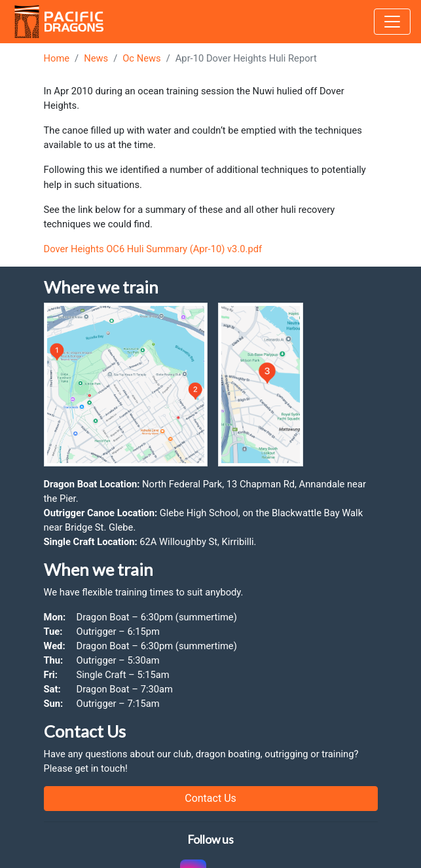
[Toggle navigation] (392, 22)
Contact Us (210, 798)
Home (57, 58)
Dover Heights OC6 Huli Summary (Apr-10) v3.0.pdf (153, 249)
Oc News (141, 58)
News (96, 58)
